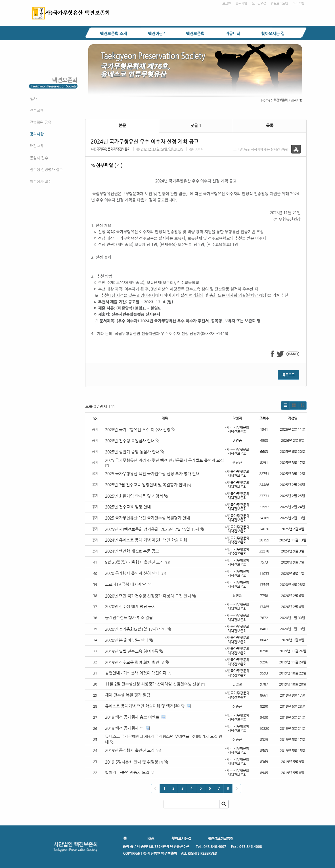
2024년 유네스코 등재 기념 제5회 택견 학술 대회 (146, 540)
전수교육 (37, 110)
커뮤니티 (233, 33)
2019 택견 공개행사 (122, 728)
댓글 (196, 125)
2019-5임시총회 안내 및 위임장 (132, 762)
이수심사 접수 (41, 181)
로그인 (227, 4)
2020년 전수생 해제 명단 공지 (130, 606)
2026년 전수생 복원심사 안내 (132, 441)
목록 (270, 125)
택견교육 (37, 146)
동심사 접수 (39, 158)
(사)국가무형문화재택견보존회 (111, 149)
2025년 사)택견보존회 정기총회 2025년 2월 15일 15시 (155, 529)
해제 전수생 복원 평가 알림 (128, 695)
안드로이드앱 (279, 4)
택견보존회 (195, 33)
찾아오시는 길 (273, 33)
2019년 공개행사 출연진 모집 (130, 750)
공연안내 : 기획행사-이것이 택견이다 (136, 673)
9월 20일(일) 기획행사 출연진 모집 (134, 562)
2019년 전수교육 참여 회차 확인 (132, 662)
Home (266, 100)
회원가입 (241, 4)
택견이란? (156, 33)
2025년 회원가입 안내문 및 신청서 (136, 496)
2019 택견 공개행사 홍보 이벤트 (132, 717)
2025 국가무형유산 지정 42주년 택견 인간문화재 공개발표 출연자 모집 (164, 460)
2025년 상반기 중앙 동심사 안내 (135, 452)
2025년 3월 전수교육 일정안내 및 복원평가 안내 (145, 485)
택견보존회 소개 (113, 33)
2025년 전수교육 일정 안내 (128, 507)
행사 (33, 99)
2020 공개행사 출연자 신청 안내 (132, 573)
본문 (122, 125)
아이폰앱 (298, 4)
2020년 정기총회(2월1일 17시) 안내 (136, 629)
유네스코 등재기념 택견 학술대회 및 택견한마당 (145, 706)
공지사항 (37, 134)
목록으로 (288, 375)
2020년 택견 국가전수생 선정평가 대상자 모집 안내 (148, 596)
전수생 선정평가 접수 (46, 170)
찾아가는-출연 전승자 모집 (127, 772)
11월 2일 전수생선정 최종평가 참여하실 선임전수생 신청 (152, 684)
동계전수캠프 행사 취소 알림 (129, 617)
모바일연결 (259, 4)
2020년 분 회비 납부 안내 (127, 640)
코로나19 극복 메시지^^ (126, 584)
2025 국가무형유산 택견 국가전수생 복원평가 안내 (147, 518)
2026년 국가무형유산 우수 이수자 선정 (140, 430)
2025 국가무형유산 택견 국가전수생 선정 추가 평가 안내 (152, 474)
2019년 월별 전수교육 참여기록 (132, 651)
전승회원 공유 (41, 122)
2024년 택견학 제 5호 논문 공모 (132, 551)
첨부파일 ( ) (107, 165)
